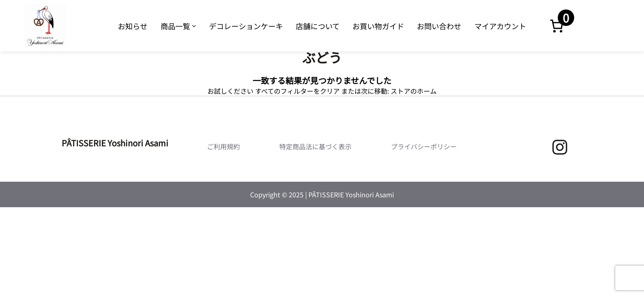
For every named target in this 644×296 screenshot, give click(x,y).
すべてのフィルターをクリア (297, 91)
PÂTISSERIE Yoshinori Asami (115, 143)
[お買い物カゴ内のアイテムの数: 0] (557, 26)
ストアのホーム (414, 91)
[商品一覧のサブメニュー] (194, 26)
